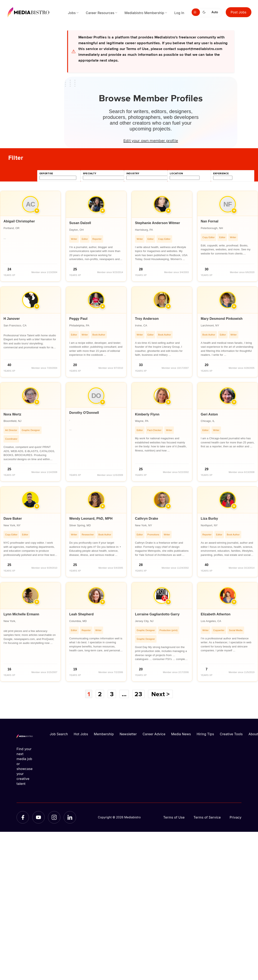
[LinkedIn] (70, 817)
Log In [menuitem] (179, 13)
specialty (90, 174)
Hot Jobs (81, 734)
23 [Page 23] (138, 694)
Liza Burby (209, 519)
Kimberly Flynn (147, 414)
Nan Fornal (210, 221)
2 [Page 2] (100, 694)
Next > (160, 694)
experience (221, 174)
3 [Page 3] (112, 694)
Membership (104, 734)
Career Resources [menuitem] (100, 13)
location (176, 174)
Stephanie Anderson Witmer (158, 223)
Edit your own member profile (151, 140)
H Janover (12, 319)
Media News (181, 734)
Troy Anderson (147, 319)
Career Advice (154, 734)
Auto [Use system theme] (215, 12)
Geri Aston (209, 414)
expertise (46, 174)
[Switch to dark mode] (205, 12)
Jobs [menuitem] (72, 13)
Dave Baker (13, 519)
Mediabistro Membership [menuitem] (144, 13)
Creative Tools (231, 734)
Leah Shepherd (81, 614)
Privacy (236, 817)
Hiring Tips (205, 734)
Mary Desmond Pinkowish (222, 319)
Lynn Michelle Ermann (21, 614)
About (253, 734)
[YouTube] (38, 817)
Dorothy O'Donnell (84, 413)
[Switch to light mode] (196, 12)
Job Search (59, 734)
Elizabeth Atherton (216, 614)
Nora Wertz (12, 414)
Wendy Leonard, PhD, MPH (91, 519)
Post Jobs (239, 12)
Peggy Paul (78, 319)
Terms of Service (207, 817)
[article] (30, 236)
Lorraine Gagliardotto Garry (157, 614)
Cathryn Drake (147, 519)
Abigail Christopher (19, 221)
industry (133, 174)
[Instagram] (54, 817)
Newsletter (128, 734)
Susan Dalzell (80, 223)
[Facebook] (23, 817)
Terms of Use (174, 817)
